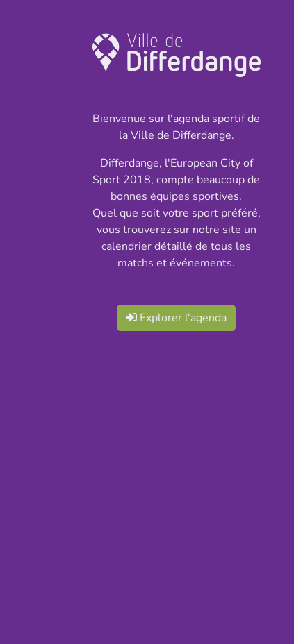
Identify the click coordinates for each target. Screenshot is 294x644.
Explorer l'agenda (176, 318)
